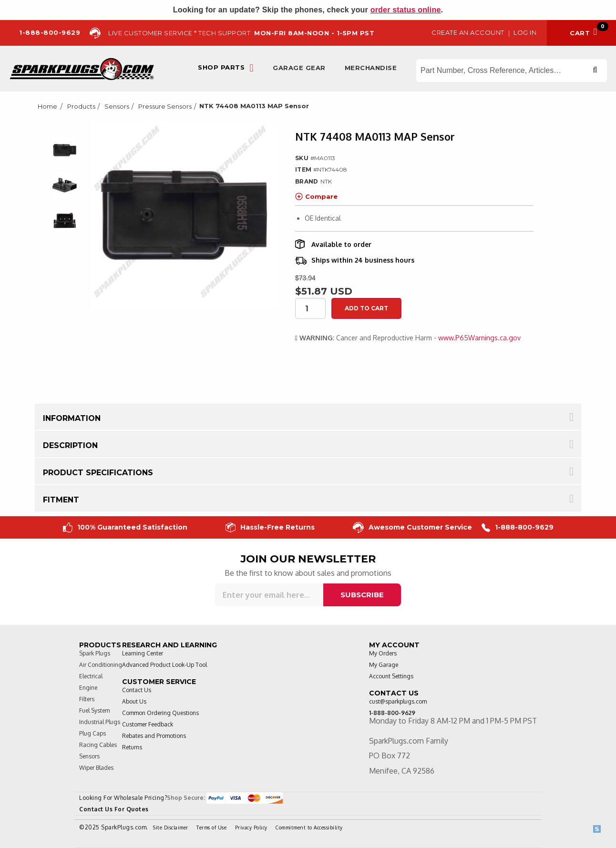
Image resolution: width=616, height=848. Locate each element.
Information (72, 418)
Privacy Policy (251, 828)
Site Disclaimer (171, 828)
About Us (134, 701)
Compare (316, 196)
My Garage (384, 665)
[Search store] (512, 71)
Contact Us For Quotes (114, 809)
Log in (525, 32)
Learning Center (143, 653)
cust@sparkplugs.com (398, 701)
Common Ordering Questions (160, 713)
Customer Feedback (148, 724)
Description (70, 445)
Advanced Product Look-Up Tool (164, 665)
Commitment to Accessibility (309, 828)
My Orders (383, 653)
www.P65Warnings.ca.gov (479, 338)
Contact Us (137, 690)
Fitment (61, 500)
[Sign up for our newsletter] (269, 595)
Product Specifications (98, 473)
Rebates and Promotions (154, 736)
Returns (132, 747)
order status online (406, 10)
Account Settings (391, 676)
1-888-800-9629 (518, 527)
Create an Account (468, 32)
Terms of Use (211, 828)
